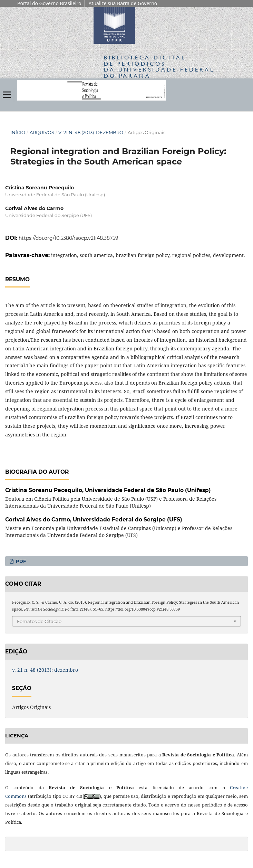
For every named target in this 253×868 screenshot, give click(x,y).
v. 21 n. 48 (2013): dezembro (91, 132)
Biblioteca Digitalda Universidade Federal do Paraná (159, 66)
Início (18, 132)
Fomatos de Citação (39, 621)
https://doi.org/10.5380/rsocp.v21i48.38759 (69, 238)
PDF (20, 561)
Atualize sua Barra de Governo (123, 3)
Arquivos (42, 132)
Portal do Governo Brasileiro (49, 3)
